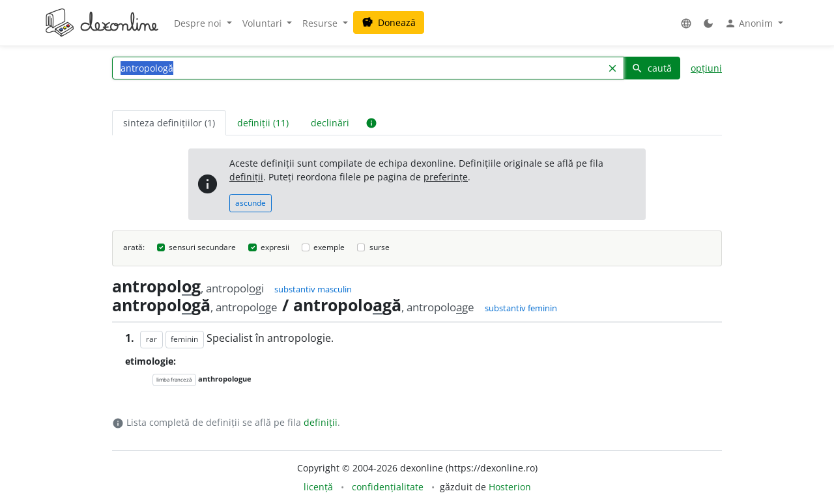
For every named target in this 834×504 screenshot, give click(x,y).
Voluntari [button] (264, 23)
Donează (389, 22)
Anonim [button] (750, 23)
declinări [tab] (330, 123)
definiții (246, 177)
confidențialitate (388, 487)
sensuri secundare (202, 247)
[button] (686, 23)
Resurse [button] (321, 23)
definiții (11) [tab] (263, 123)
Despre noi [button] (199, 23)
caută (652, 68)
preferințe (446, 177)
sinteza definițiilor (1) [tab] (169, 123)
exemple (329, 247)
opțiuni (706, 68)
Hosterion (510, 487)
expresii (275, 247)
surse (380, 247)
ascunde (251, 203)
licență (318, 487)
